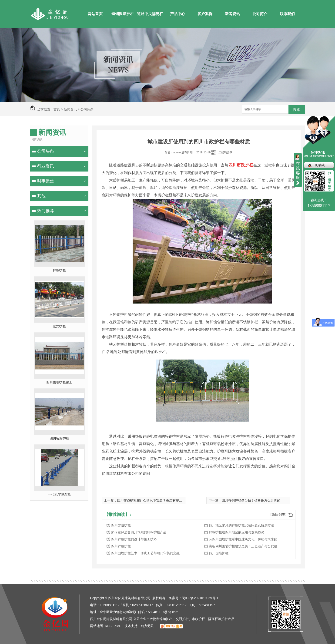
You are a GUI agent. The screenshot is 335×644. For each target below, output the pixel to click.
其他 (41, 196)
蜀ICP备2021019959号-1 (200, 598)
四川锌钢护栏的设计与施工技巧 (134, 539)
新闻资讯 (232, 14)
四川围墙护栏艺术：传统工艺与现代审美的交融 (145, 553)
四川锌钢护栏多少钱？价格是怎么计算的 (251, 500)
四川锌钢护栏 (121, 546)
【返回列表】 (278, 515)
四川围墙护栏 (219, 553)
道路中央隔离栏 (150, 14)
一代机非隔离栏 (59, 494)
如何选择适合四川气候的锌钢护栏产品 (139, 532)
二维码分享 (225, 152)
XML (118, 626)
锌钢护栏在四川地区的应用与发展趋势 (237, 532)
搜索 (297, 110)
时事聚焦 (46, 181)
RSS (109, 626)
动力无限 (147, 626)
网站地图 (97, 626)
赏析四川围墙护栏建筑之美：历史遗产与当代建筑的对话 (246, 546)
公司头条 (87, 109)
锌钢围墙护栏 (123, 14)
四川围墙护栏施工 (59, 382)
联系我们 (287, 14)
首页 (57, 109)
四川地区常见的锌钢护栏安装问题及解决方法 (241, 525)
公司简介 (260, 14)
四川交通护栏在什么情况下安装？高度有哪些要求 (153, 500)
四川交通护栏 (121, 525)
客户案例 (205, 14)
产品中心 (178, 14)
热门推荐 (46, 211)
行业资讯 (46, 166)
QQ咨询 (319, 165)
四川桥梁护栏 (59, 438)
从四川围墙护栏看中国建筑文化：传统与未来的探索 (246, 539)
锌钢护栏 (59, 270)
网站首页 (95, 14)
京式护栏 (59, 326)
